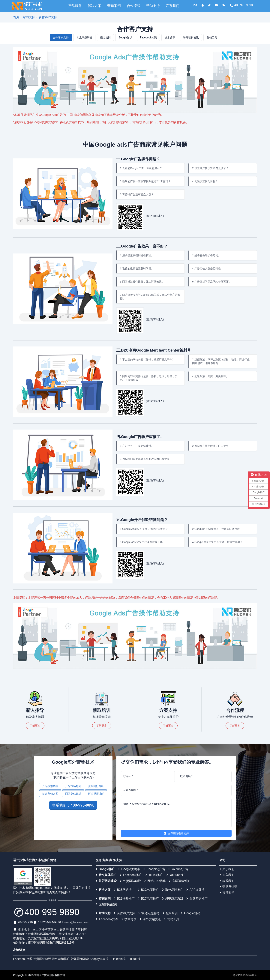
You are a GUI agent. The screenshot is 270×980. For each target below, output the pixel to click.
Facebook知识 (148, 37)
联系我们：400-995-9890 (73, 805)
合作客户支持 (48, 17)
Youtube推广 (176, 875)
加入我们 (227, 875)
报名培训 (105, 37)
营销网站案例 (106, 904)
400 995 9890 (241, 5)
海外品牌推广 (172, 890)
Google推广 (105, 869)
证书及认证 (228, 887)
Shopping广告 (154, 869)
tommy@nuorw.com (75, 922)
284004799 (25, 922)
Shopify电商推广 (101, 959)
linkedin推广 (121, 959)
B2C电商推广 (148, 890)
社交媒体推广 (106, 875)
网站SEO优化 (155, 881)
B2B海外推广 (124, 899)
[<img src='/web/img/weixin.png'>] (224, 5)
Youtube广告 (178, 869)
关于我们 (227, 869)
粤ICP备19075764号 (245, 975)
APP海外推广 (197, 890)
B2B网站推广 (124, 890)
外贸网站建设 (106, 881)
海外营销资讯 (191, 37)
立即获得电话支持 (176, 833)
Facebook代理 (23, 959)
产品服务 (75, 6)
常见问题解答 (84, 37)
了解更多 (35, 726)
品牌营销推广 (197, 899)
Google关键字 (129, 869)
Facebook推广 (131, 875)
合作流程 (133, 6)
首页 (16, 17)
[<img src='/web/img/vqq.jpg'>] (195, 5)
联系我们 (172, 6)
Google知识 (125, 37)
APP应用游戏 (172, 899)
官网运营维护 (179, 881)
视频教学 (227, 893)
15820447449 (47, 922)
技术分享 (170, 37)
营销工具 (212, 37)
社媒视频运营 (80, 959)
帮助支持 (153, 6)
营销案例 (114, 6)
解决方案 (94, 6)
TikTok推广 (154, 875)
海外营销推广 (61, 959)
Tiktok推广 (136, 959)
